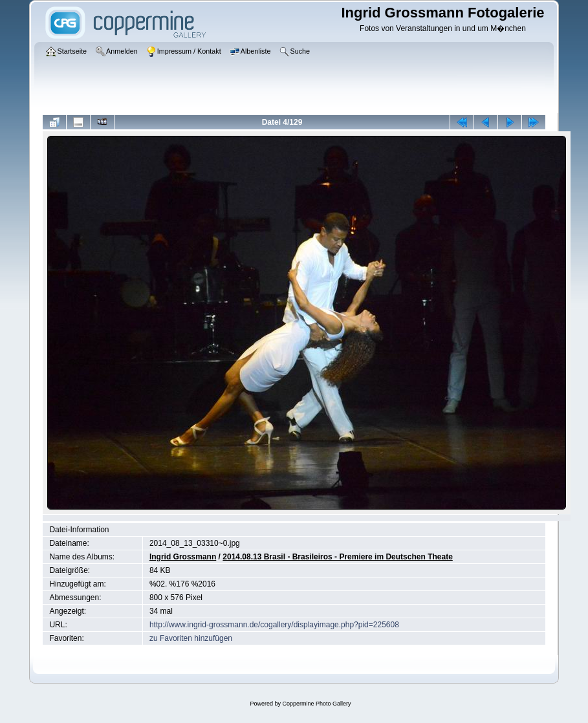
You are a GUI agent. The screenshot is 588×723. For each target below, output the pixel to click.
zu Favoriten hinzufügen (191, 638)
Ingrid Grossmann (183, 557)
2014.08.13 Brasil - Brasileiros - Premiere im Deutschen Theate (338, 557)
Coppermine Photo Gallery (316, 704)
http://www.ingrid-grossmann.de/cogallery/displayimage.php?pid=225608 (274, 625)
